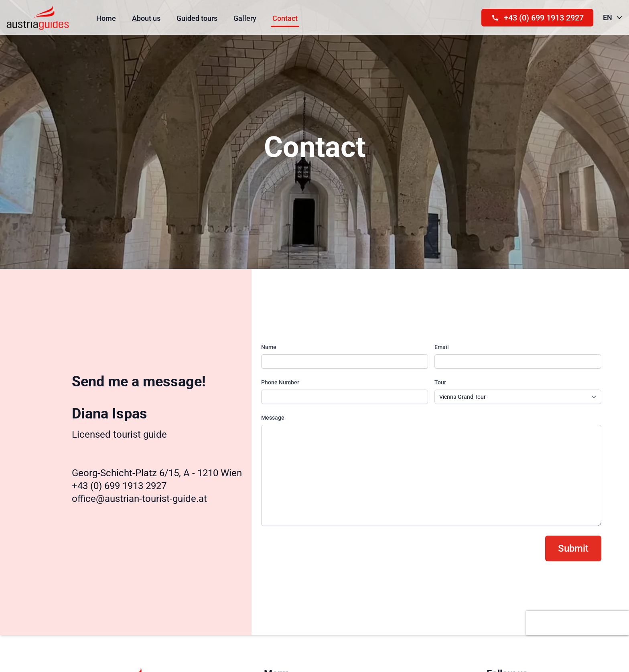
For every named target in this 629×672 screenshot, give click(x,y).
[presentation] (578, 623)
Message (273, 418)
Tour (440, 382)
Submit (573, 548)
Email (442, 347)
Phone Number (280, 382)
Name (269, 347)
